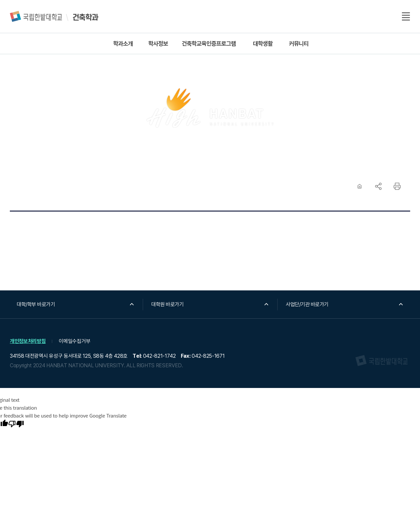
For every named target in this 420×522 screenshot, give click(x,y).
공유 (378, 186)
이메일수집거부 (74, 341)
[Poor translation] (16, 424)
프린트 (397, 186)
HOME (360, 186)
